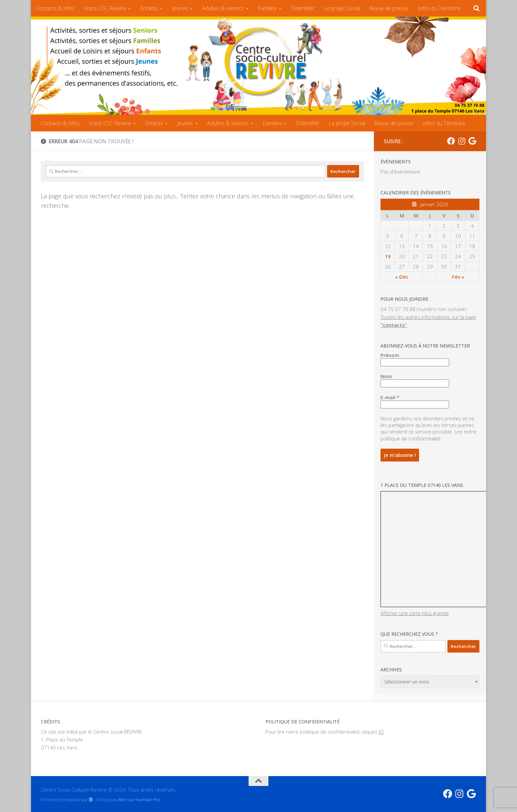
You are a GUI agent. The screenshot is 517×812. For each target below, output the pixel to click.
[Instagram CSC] (462, 141)
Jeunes (180, 8)
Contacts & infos (55, 8)
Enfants (149, 8)
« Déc (402, 277)
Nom (386, 376)
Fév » (458, 277)
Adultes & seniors (223, 8)
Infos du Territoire (439, 8)
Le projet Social (342, 8)
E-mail (390, 397)
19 (388, 256)
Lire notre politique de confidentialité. (428, 435)
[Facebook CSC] (451, 141)
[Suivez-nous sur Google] (472, 141)
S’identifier (303, 8)
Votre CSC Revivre (105, 8)
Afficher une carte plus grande (415, 612)
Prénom (390, 355)
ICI (381, 731)
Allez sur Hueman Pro (139, 798)
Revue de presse (389, 8)
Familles (267, 8)
